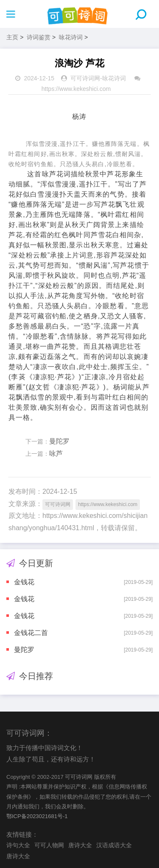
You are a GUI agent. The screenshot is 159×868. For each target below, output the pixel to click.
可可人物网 (49, 845)
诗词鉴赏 (39, 37)
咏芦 (56, 453)
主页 (12, 37)
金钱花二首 (31, 633)
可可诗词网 (85, 78)
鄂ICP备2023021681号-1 (37, 816)
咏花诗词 (71, 37)
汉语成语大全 (114, 845)
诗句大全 (18, 845)
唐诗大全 (80, 845)
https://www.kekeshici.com (76, 89)
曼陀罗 (59, 441)
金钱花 (24, 582)
